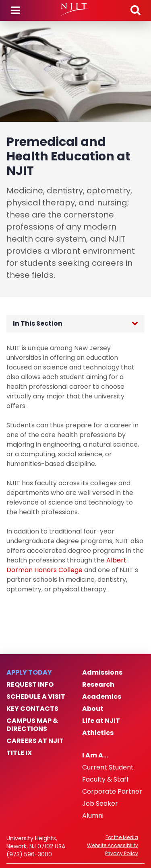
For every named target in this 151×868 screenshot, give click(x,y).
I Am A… (95, 755)
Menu (15, 10)
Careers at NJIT (35, 741)
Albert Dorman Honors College (66, 565)
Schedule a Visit (36, 697)
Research (98, 685)
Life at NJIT (101, 721)
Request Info (30, 685)
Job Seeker (100, 804)
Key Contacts (32, 709)
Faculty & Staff (105, 780)
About (93, 709)
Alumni (93, 816)
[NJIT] (75, 10)
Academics (102, 697)
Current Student (108, 767)
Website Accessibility (113, 845)
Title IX (19, 753)
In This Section (38, 323)
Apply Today (29, 673)
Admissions (102, 673)
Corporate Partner (112, 792)
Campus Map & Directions (32, 725)
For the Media (122, 837)
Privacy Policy (122, 854)
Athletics (98, 733)
